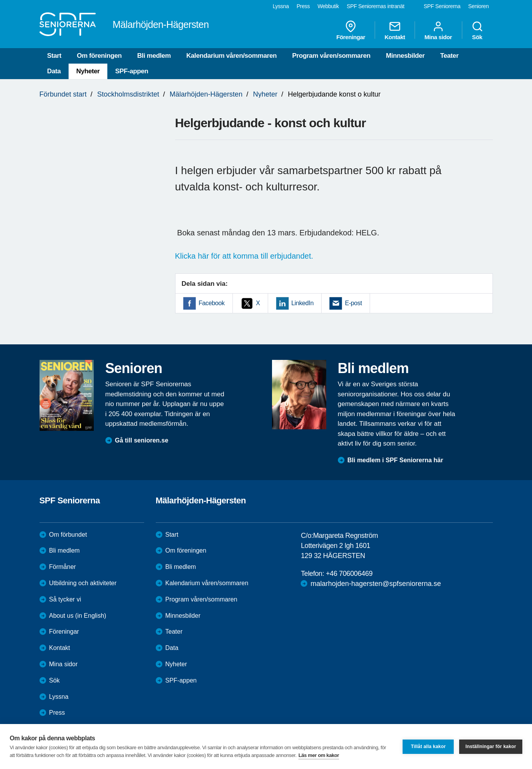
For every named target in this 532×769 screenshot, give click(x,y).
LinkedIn (302, 303)
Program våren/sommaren (331, 56)
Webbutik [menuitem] (328, 6)
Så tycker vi (65, 599)
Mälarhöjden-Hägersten (206, 94)
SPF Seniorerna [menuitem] (442, 6)
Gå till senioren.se (142, 440)
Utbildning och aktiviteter (83, 583)
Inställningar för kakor (491, 747)
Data (54, 71)
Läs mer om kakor (319, 755)
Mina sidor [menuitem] (438, 30)
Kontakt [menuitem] (395, 30)
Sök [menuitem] (477, 30)
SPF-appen (132, 71)
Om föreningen (99, 56)
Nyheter (88, 71)
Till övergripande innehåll (0, 0)
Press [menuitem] (303, 6)
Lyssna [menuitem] (281, 6)
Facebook (212, 303)
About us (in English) (78, 616)
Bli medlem (154, 56)
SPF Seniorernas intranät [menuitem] (376, 6)
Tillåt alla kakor (428, 747)
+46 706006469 (349, 574)
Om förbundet (68, 535)
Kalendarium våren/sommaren (232, 56)
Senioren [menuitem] (478, 6)
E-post (353, 303)
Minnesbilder (405, 56)
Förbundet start (63, 94)
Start (54, 56)
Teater (449, 56)
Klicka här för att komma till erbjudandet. (244, 256)
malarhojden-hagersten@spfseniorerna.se (375, 584)
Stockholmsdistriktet (128, 94)
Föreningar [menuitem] (351, 30)
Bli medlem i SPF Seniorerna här (395, 460)
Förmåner (63, 567)
